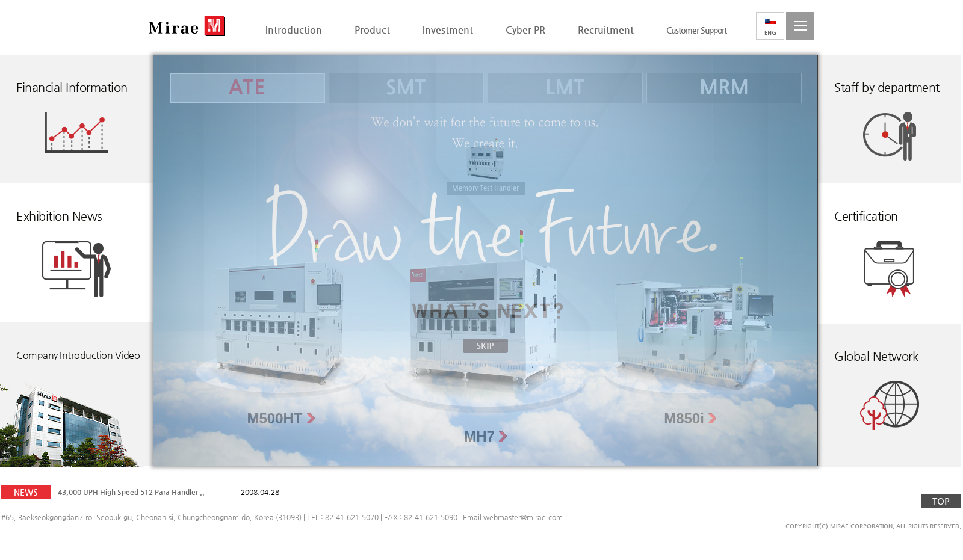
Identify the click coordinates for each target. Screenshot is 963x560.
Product (372, 30)
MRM (724, 88)
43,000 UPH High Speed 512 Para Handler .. (131, 492)
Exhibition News (59, 216)
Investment (448, 30)
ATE (247, 88)
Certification (866, 216)
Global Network (876, 356)
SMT (406, 88)
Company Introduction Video (78, 355)
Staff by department (887, 88)
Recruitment (606, 30)
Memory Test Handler (485, 188)
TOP (941, 501)
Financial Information (72, 88)
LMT (565, 88)
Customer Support (696, 30)
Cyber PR (525, 30)
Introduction (294, 30)
